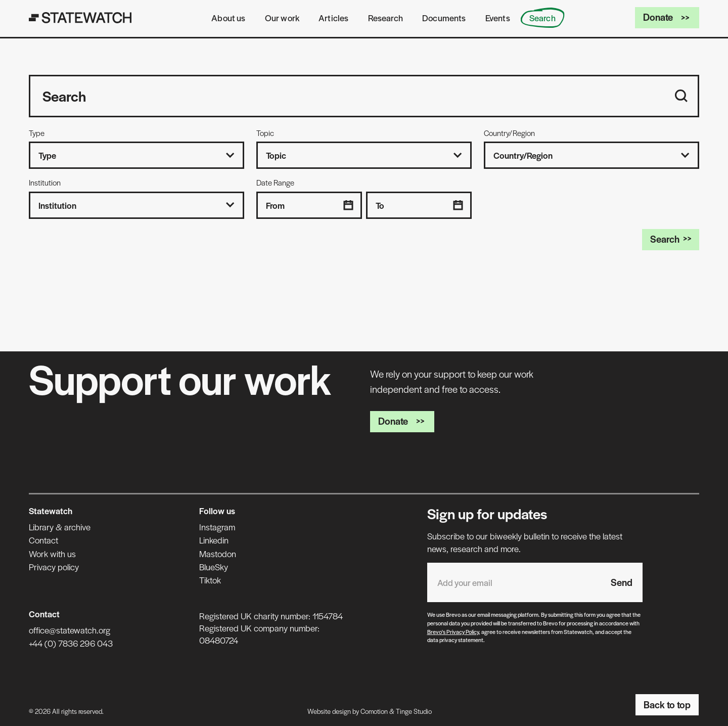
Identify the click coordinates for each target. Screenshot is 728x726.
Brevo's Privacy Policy (453, 631)
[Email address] (514, 582)
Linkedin (214, 540)
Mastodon (218, 554)
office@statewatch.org (70, 630)
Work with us (52, 554)
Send (622, 582)
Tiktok (210, 580)
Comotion (374, 711)
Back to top (667, 705)
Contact (43, 540)
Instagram (217, 527)
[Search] (681, 96)
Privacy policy (54, 567)
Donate (667, 17)
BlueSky (214, 567)
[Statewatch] (80, 18)
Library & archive (60, 527)
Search (671, 239)
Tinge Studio (414, 711)
